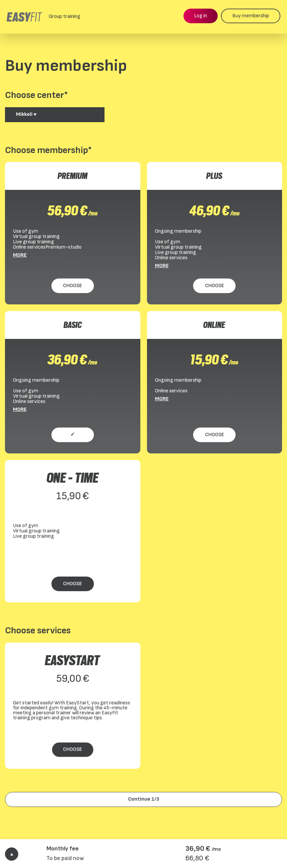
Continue (144, 799)
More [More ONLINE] (162, 399)
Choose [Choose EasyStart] (72, 749)
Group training (65, 16)
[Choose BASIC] (73, 435)
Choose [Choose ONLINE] (215, 435)
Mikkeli (26, 114)
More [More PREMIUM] (20, 255)
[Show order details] (12, 854)
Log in (201, 16)
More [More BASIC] (20, 410)
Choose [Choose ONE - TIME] (72, 584)
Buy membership (251, 16)
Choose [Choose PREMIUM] (72, 286)
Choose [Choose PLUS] (215, 286)
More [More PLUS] (162, 266)
